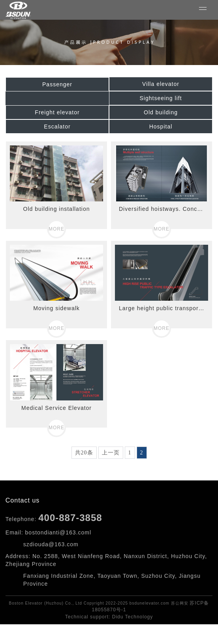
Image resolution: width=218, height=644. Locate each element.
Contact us (23, 500)
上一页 (111, 453)
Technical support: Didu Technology (109, 617)
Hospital (161, 127)
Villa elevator (161, 84)
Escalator (57, 127)
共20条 (84, 453)
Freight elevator (57, 112)
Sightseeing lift (161, 98)
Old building (161, 112)
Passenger (57, 84)
